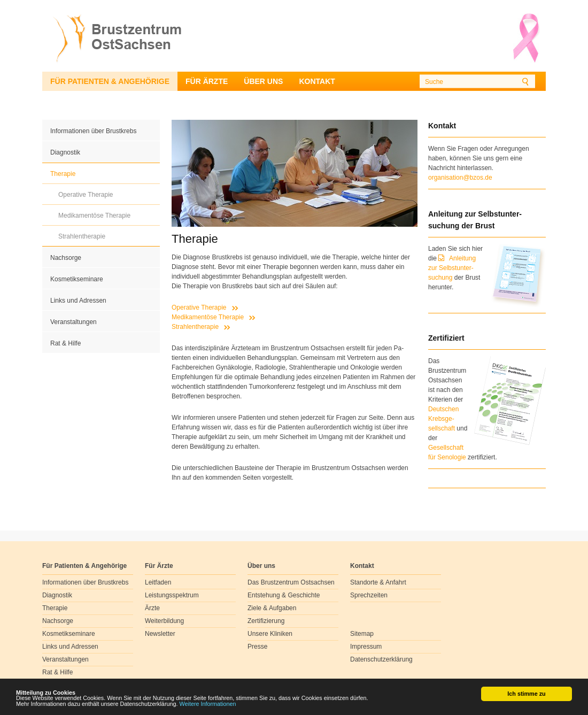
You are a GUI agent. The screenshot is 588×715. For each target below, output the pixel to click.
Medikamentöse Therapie (94, 216)
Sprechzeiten (369, 595)
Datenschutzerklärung (381, 659)
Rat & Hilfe (65, 343)
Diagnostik (65, 152)
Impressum (366, 647)
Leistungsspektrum (172, 595)
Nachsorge (66, 258)
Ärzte (152, 608)
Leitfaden (158, 582)
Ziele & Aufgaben (272, 608)
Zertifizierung (266, 621)
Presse (257, 647)
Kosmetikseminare (77, 279)
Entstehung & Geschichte (284, 595)
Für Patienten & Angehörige (110, 81)
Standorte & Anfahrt (378, 582)
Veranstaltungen (73, 322)
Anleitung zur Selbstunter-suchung (452, 268)
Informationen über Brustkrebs (93, 131)
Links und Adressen (78, 301)
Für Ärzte (207, 81)
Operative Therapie (86, 195)
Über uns (263, 81)
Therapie (63, 174)
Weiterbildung (164, 621)
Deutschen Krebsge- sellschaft (443, 419)
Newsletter (160, 634)
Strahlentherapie (82, 236)
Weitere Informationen (208, 704)
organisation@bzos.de (460, 178)
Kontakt (317, 81)
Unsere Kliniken (270, 634)
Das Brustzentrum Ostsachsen (291, 582)
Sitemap (362, 634)
